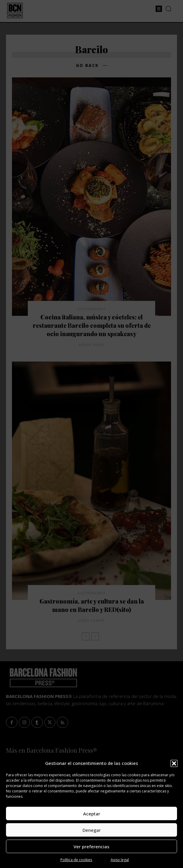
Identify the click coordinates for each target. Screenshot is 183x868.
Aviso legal (120, 860)
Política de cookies (76, 860)
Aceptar (92, 814)
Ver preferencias (91, 846)
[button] (174, 763)
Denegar (92, 830)
